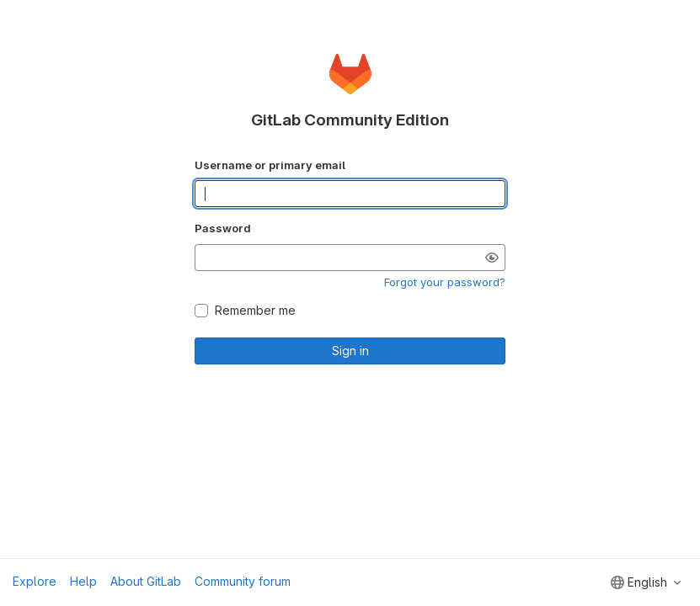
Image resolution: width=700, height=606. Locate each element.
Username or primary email (270, 165)
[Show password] (492, 258)
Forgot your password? (445, 282)
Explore (35, 581)
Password (223, 228)
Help (83, 581)
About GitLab (146, 581)
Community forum (243, 581)
